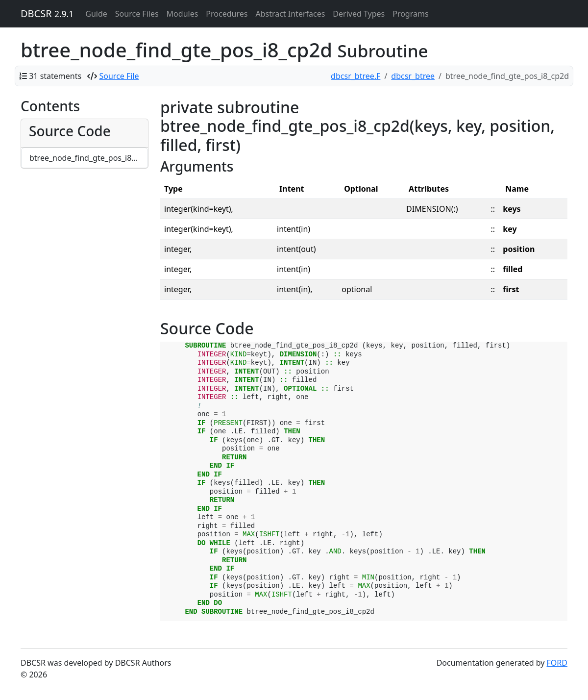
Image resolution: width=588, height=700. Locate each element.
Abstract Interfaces (290, 14)
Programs (410, 14)
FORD (557, 663)
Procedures (227, 14)
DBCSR (47, 13)
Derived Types (359, 14)
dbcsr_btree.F (355, 76)
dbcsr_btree (413, 76)
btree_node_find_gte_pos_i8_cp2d (89, 158)
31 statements (55, 76)
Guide (96, 14)
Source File (119, 76)
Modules (183, 14)
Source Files (137, 14)
